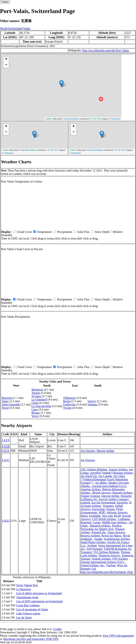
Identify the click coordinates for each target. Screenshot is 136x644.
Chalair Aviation (90, 496)
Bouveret (7, 398)
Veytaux (36, 396)
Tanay (5, 401)
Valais (27, 28)
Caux (35, 409)
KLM (117, 516)
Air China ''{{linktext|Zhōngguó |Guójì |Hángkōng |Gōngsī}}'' (104, 479)
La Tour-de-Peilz (41, 406)
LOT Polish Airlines (104, 519)
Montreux (37, 390)
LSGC (6, 460)
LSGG (6, 521)
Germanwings (89, 512)
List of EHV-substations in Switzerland (39, 601)
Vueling (111, 565)
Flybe (120, 509)
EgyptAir (122, 503)
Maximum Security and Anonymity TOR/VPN (31, 639)
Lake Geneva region (28, 613)
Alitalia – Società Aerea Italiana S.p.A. (103, 486)
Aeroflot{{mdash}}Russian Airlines (111, 473)
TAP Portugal (94, 549)
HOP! (102, 512)
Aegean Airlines (118, 469)
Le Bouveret (24, 589)
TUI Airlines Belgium (106, 552)
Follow (5, 2)
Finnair (111, 509)
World (4, 28)
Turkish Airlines (101, 559)
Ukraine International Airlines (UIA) (103, 562)
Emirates (108, 506)
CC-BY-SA (95, 119)
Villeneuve (69, 398)
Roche (67, 401)
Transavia (127, 555)
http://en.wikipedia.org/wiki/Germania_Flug (107, 572)
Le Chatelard (39, 399)
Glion (35, 403)
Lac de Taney (24, 617)
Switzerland (15, 28)
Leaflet (48, 119)
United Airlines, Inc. (93, 565)
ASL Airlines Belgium (94, 469)
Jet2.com (107, 516)
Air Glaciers (88, 451)
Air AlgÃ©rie (89, 476)
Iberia (84, 516)
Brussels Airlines (122, 493)
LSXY (6, 440)
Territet (36, 393)
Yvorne (67, 408)
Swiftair (92, 545)
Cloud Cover (24, 232)
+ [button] (6, 59)
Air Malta (101, 483)
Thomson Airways (109, 555)
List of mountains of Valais (32, 609)
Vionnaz (92, 404)
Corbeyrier (69, 404)
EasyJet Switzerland (103, 503)
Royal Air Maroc (111, 536)
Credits (57, 629)
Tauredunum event (27, 597)
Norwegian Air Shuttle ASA (97, 529)
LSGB (6, 446)
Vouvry (92, 401)
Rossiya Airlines (90, 536)
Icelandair (95, 516)
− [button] (6, 65)
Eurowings (98, 509)
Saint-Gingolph (11, 404)
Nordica (117, 526)
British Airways (102, 493)
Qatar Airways (117, 532)
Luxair (97, 522)
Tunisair (85, 559)
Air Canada (105, 476)
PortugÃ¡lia (99, 532)
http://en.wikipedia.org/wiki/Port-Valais (106, 50)
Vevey (35, 416)
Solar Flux (83, 232)
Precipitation (64, 232)
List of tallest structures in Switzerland (39, 593)
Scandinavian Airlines (117, 539)
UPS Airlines (120, 559)
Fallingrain (116, 119)
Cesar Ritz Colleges (28, 605)
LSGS (6, 451)
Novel (5, 408)
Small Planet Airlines (93, 542)
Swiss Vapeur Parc (27, 585)
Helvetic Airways (117, 512)
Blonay (36, 413)
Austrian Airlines (91, 489)
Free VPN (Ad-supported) (118, 636)
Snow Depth (102, 232)
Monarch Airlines (100, 526)
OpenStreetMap (71, 119)
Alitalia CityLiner (118, 483)
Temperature (45, 232)
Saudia (98, 539)
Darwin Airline (105, 451)
